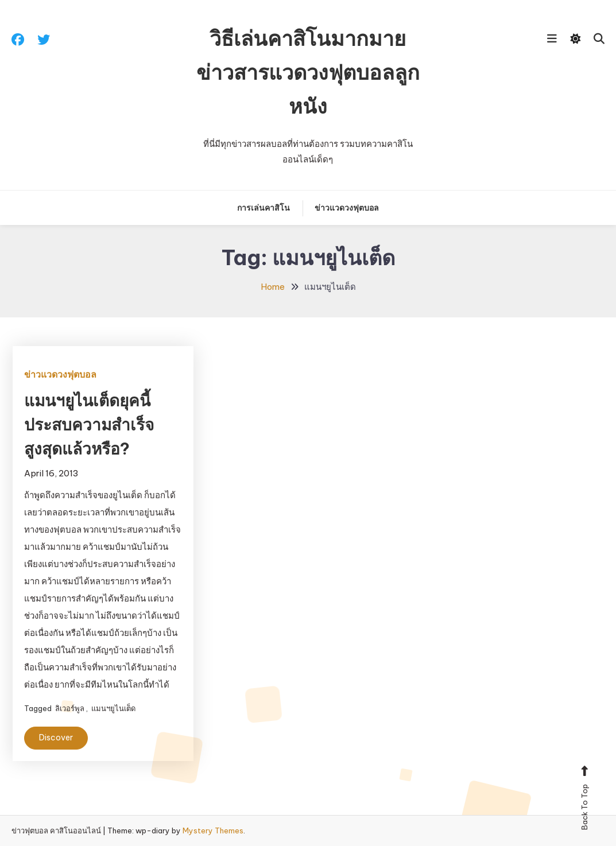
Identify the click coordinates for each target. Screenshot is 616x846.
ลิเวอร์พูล (70, 708)
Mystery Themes (213, 831)
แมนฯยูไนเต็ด (113, 708)
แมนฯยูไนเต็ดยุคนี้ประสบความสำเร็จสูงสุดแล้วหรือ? (89, 424)
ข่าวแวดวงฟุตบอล (347, 208)
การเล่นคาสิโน (264, 208)
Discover (56, 738)
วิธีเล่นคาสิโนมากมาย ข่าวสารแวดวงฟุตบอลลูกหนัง (308, 72)
